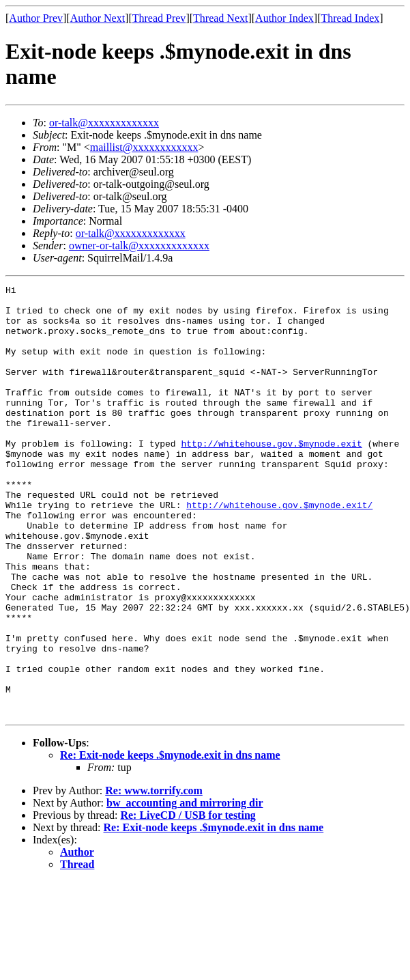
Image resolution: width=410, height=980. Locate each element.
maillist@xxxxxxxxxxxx (144, 147)
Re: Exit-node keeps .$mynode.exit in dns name (170, 841)
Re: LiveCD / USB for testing (188, 901)
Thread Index (351, 18)
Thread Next (220, 18)
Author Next (98, 18)
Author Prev (36, 18)
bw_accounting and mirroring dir (185, 889)
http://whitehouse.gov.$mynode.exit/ (279, 550)
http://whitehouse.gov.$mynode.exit (271, 476)
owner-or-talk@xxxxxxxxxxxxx (139, 246)
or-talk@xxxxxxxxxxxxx (104, 123)
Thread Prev (159, 18)
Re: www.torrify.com (154, 877)
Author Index (284, 18)
